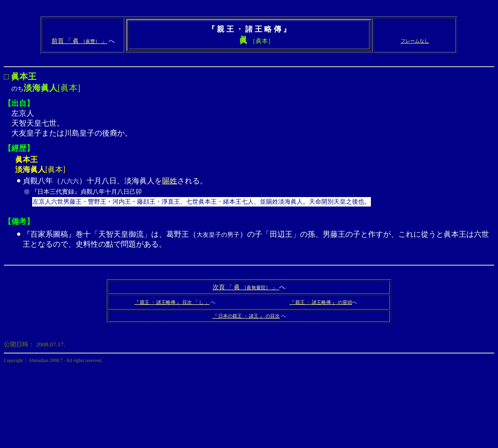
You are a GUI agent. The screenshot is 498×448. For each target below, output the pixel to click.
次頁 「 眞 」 (246, 287)
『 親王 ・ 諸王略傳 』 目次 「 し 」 (172, 302)
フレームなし (415, 41)
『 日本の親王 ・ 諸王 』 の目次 (246, 316)
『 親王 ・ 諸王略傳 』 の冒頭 (321, 302)
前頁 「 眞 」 (79, 41)
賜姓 (170, 181)
